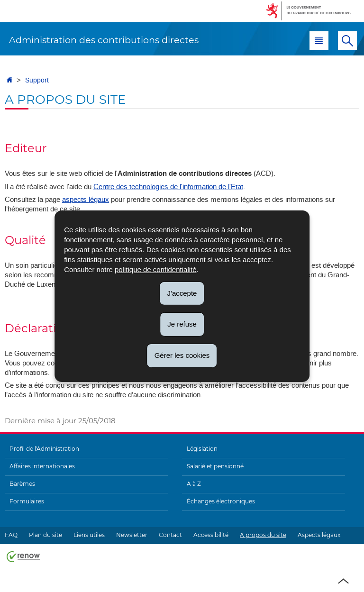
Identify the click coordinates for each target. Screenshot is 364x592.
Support (37, 80)
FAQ (11, 535)
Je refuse (182, 324)
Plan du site (45, 535)
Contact (170, 535)
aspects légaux (86, 200)
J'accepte (182, 293)
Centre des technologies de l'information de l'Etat (168, 187)
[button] (319, 41)
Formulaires (27, 501)
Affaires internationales (42, 466)
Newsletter (132, 535)
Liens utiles (89, 535)
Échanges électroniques (221, 501)
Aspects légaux (319, 535)
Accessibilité (211, 535)
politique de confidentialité (156, 269)
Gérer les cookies (182, 355)
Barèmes (22, 484)
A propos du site (263, 535)
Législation (202, 449)
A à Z (194, 484)
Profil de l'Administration (44, 449)
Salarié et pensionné (215, 466)
